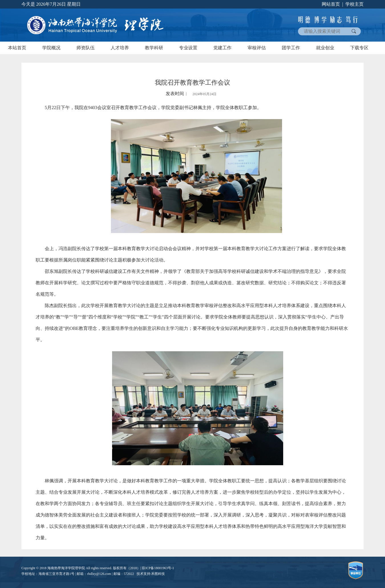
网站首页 (331, 4)
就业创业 (325, 48)
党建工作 (222, 48)
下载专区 (359, 48)
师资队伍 (86, 48)
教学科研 (154, 48)
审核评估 (257, 48)
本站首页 (17, 48)
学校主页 (354, 4)
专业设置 (188, 48)
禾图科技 (158, 574)
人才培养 (120, 48)
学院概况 (51, 48)
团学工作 (291, 48)
